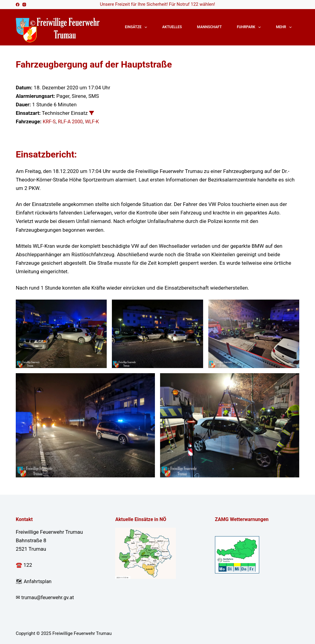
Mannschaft (209, 27)
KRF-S (50, 121)
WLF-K (95, 121)
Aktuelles (172, 27)
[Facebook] (18, 5)
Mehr (285, 27)
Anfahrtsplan (39, 581)
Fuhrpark (250, 27)
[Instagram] (24, 5)
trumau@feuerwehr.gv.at (49, 597)
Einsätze (137, 27)
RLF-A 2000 (72, 121)
